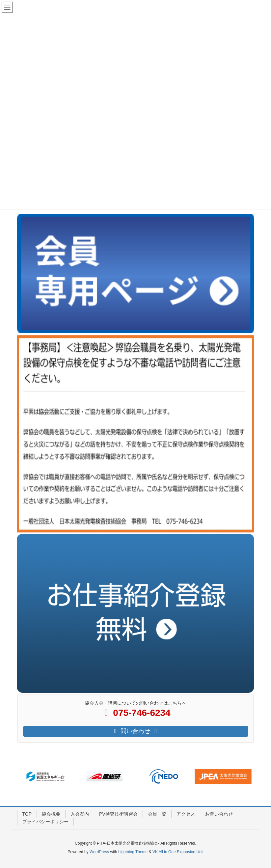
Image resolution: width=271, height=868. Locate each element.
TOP (27, 814)
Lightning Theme (133, 852)
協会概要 (51, 814)
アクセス (186, 814)
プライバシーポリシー (45, 822)
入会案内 (80, 814)
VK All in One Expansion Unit (178, 852)
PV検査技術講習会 (118, 814)
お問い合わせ (219, 814)
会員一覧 (157, 814)
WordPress (99, 852)
